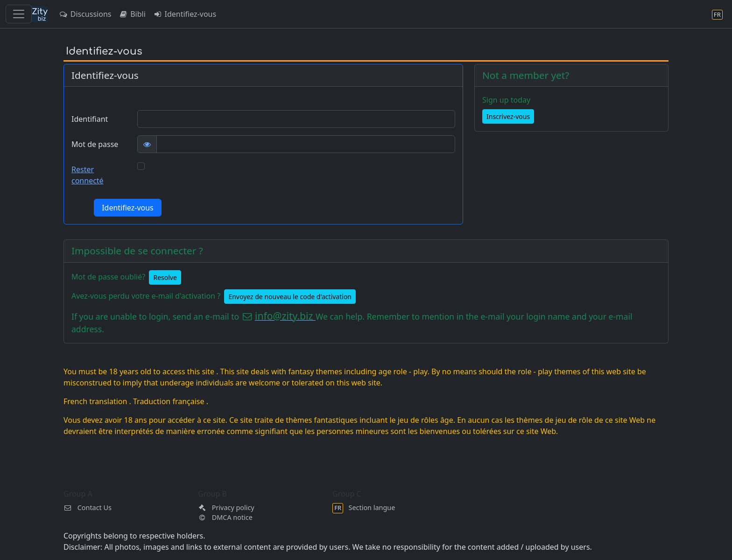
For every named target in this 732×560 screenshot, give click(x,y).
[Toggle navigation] (19, 14)
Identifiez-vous (185, 14)
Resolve (165, 277)
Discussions (85, 14)
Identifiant (90, 119)
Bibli (132, 14)
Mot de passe (95, 144)
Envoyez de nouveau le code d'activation (290, 297)
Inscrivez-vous (508, 116)
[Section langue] (717, 14)
